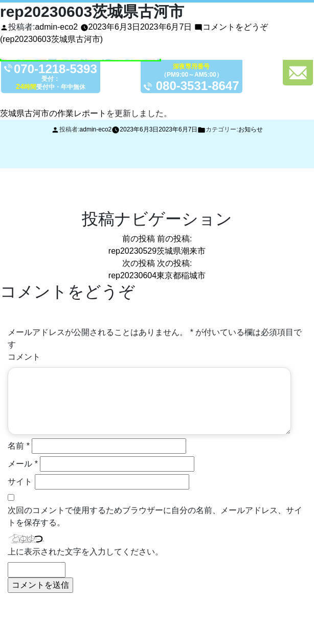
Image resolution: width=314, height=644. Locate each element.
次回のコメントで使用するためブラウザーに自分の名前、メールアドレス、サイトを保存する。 (155, 516)
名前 (19, 446)
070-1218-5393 (55, 69)
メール (23, 464)
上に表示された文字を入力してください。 (85, 552)
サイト (20, 482)
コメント (24, 357)
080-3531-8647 (198, 86)
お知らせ (251, 129)
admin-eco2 (56, 27)
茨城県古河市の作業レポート (53, 113)
